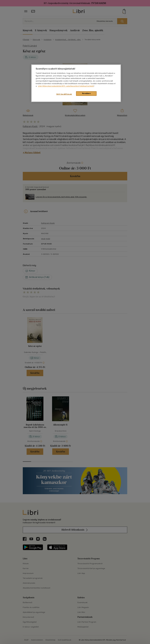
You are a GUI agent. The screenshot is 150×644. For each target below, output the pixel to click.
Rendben (86, 93)
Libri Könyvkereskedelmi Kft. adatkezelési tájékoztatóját (66, 86)
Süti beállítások (64, 94)
